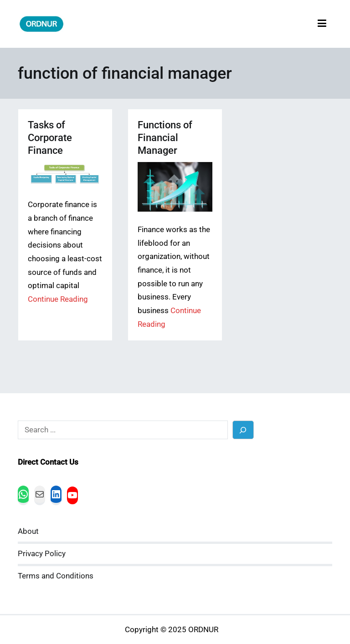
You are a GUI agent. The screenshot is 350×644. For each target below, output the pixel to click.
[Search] (243, 430)
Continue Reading (58, 299)
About (28, 531)
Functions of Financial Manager (165, 138)
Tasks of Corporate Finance (50, 138)
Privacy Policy (42, 554)
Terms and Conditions (56, 576)
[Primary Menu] (322, 24)
